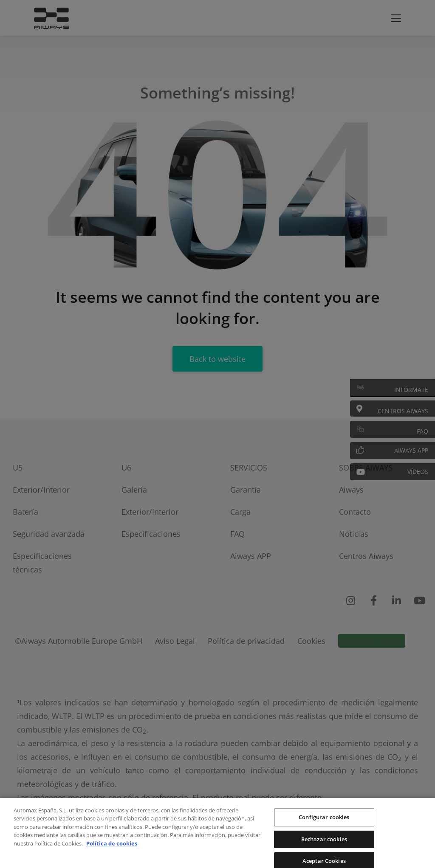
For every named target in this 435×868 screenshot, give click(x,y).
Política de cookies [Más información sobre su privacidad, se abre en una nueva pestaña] (112, 853)
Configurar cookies (324, 826)
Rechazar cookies (324, 848)
